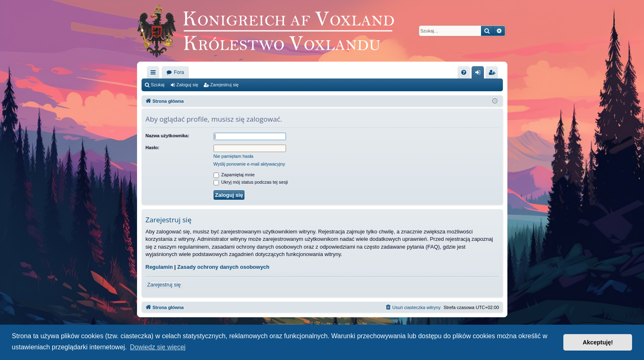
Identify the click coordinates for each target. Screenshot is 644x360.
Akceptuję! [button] (598, 342)
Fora (179, 72)
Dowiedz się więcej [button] (158, 347)
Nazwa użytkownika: (167, 136)
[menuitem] (464, 72)
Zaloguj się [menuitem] (479, 74)
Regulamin (159, 267)
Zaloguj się (187, 85)
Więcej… (155, 74)
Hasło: (153, 148)
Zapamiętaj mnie (234, 175)
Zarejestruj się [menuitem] (493, 74)
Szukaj (158, 85)
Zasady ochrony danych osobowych (223, 267)
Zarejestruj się (224, 85)
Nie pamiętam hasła (234, 156)
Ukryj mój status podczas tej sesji (251, 182)
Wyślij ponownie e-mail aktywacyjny (249, 164)
